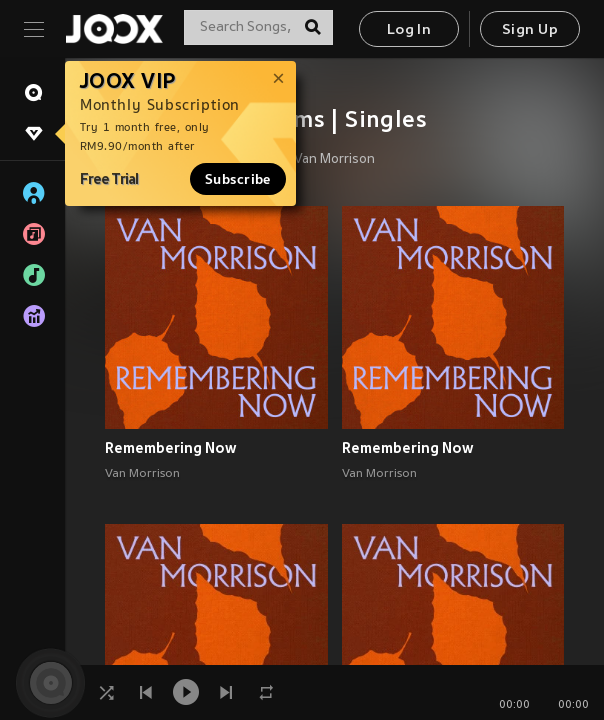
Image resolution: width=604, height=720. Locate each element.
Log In (409, 30)
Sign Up (530, 30)
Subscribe (238, 179)
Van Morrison (334, 160)
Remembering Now (171, 448)
